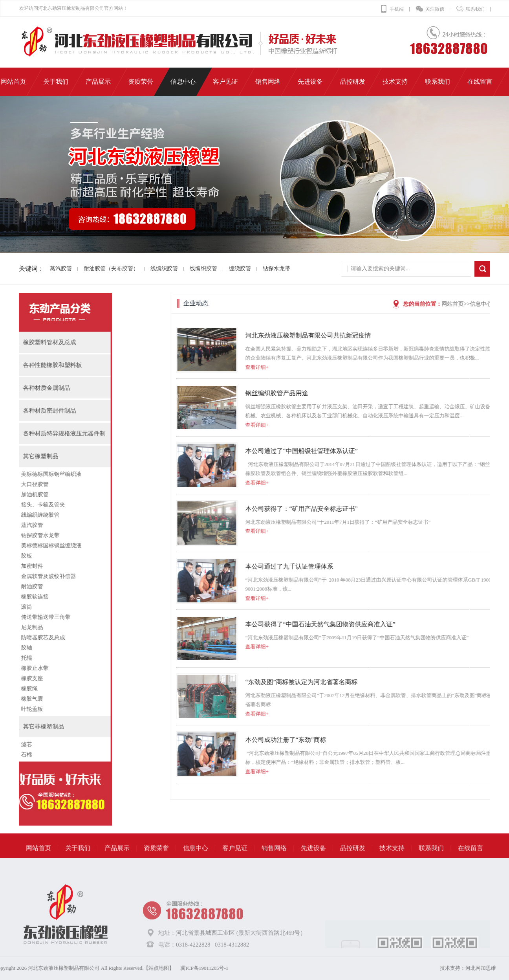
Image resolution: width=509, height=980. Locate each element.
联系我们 (470, 9)
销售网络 (274, 860)
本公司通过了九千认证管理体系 (463, 566)
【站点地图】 (45, 968)
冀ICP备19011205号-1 (90, 968)
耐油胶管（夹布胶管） (99, 269)
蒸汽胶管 (48, 269)
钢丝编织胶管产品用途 (451, 393)
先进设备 (313, 860)
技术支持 (392, 860)
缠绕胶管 (227, 269)
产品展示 (117, 860)
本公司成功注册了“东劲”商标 (460, 740)
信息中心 (196, 860)
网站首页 (38, 860)
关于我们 (78, 860)
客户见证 (235, 860)
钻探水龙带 (264, 269)
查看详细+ (431, 367)
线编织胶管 (152, 269)
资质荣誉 (156, 860)
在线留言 (471, 860)
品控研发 (353, 860)
